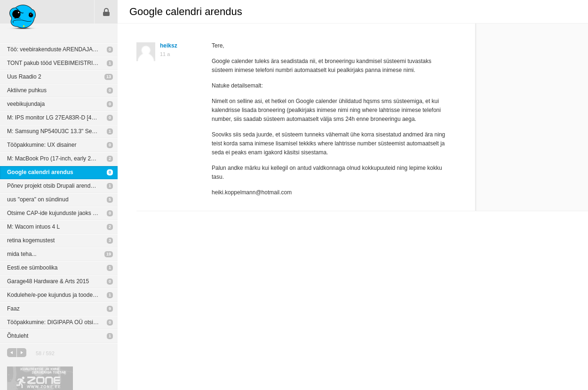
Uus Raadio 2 (24, 77)
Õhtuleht (18, 336)
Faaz (13, 309)
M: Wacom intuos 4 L (33, 227)
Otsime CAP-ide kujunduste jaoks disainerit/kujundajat (62, 213)
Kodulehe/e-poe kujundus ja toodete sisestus (62, 295)
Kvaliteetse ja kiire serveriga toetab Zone (40, 378)
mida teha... (22, 254)
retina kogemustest (31, 240)
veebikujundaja (26, 104)
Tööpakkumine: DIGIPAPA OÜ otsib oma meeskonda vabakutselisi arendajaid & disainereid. (62, 322)
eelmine (12, 353)
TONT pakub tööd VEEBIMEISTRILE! (54, 63)
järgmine (22, 353)
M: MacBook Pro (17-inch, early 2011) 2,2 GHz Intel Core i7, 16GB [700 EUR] (62, 159)
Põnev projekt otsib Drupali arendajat (53, 186)
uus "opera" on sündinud (38, 199)
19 (109, 254)
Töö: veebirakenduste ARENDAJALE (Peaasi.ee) (62, 49)
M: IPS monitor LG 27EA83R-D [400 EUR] (60, 118)
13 (109, 77)
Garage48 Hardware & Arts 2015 (48, 281)
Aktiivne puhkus (27, 90)
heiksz (169, 46)
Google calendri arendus (40, 172)
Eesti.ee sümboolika (32, 268)
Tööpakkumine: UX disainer (42, 145)
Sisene (106, 12)
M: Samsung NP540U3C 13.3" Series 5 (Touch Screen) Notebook (62, 131)
